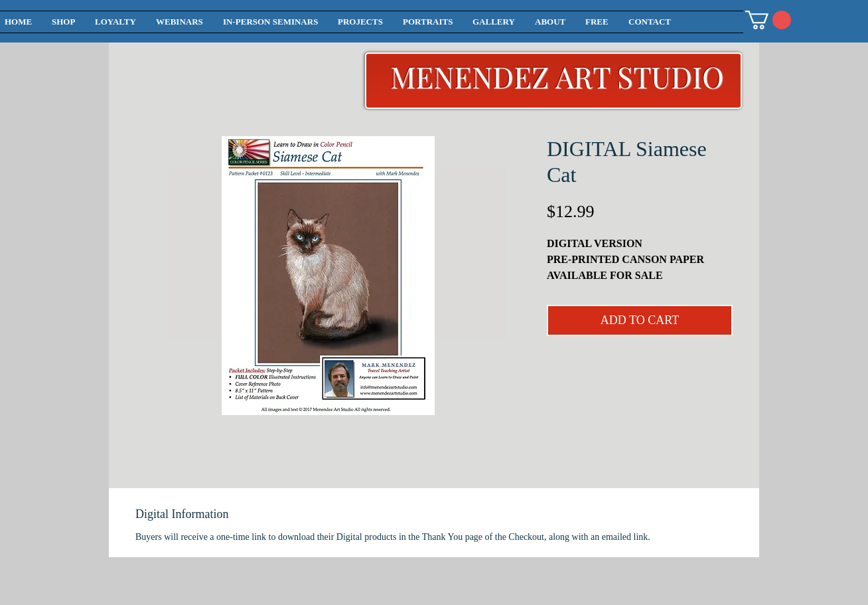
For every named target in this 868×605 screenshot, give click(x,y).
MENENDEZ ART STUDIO (557, 76)
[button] (768, 20)
